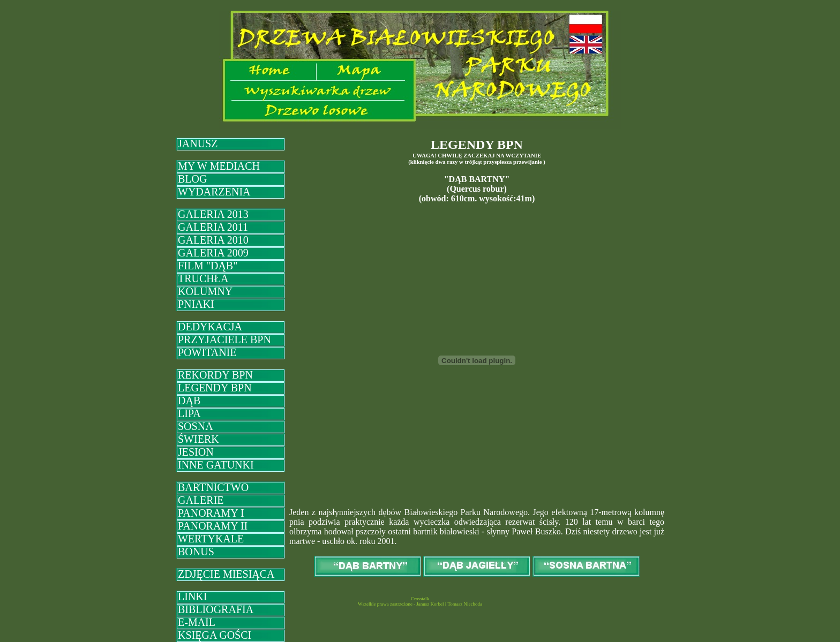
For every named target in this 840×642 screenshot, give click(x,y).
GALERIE (201, 500)
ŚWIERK (198, 439)
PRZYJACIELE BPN (224, 339)
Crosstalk (420, 599)
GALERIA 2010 (213, 240)
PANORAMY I (211, 513)
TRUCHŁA (203, 278)
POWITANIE (207, 352)
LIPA (189, 413)
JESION (196, 452)
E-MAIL (197, 622)
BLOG (192, 179)
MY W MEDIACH (219, 166)
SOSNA (196, 426)
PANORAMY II (213, 526)
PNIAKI (196, 304)
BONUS (196, 552)
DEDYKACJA (210, 327)
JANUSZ (198, 143)
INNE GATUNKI (216, 465)
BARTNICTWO (213, 487)
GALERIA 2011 (213, 227)
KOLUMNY (205, 291)
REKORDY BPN (215, 375)
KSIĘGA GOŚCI (215, 635)
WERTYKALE (211, 539)
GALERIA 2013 (213, 214)
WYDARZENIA (214, 192)
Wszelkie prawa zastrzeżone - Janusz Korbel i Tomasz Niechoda (420, 604)
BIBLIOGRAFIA (216, 609)
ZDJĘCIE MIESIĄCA (226, 574)
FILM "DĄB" (208, 266)
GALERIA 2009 (213, 253)
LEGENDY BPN (215, 388)
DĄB (189, 401)
